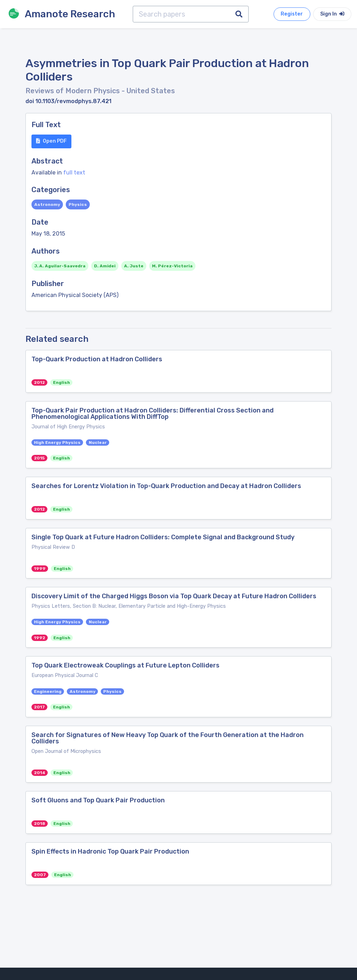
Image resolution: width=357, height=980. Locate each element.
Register (292, 14)
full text (74, 173)
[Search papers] (181, 14)
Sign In (332, 14)
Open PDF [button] (51, 141)
